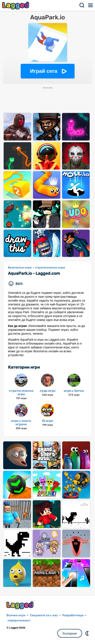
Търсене (82, 5)
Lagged (16, 5)
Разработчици (73, 615)
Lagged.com (20, 605)
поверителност (19, 620)
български (70, 633)
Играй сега (44, 71)
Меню (91, 5)
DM (87, 633)
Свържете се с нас (44, 615)
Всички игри (16, 615)
